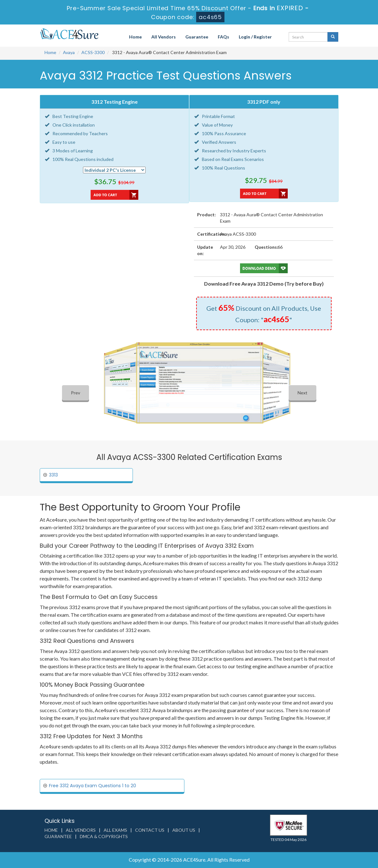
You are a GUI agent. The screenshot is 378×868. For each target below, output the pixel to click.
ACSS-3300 (93, 52)
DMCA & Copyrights (104, 836)
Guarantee (197, 37)
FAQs (223, 37)
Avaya (69, 52)
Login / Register (255, 37)
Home (135, 37)
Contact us (150, 830)
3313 (53, 475)
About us (184, 830)
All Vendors (164, 37)
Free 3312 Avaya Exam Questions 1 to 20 (93, 786)
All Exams (115, 830)
